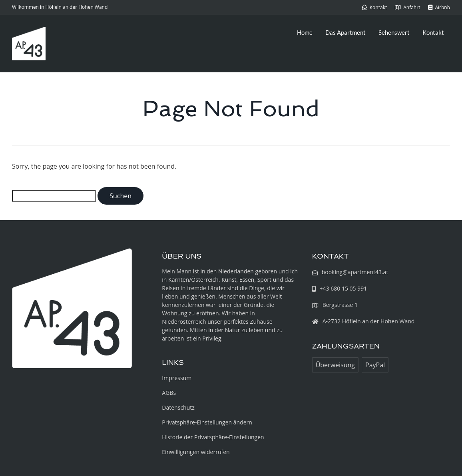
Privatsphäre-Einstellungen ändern (207, 422)
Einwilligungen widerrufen (196, 452)
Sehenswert (394, 32)
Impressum (177, 378)
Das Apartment (346, 32)
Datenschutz (178, 407)
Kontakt (433, 32)
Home (305, 32)
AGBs (169, 393)
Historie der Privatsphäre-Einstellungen (213, 437)
